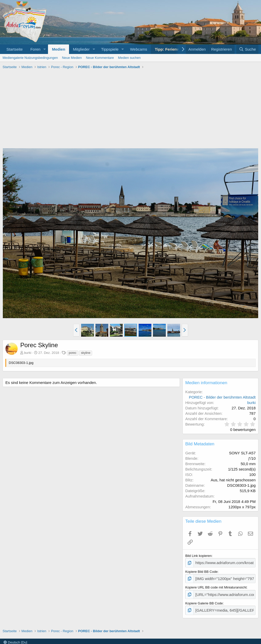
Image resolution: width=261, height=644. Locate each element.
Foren (35, 49)
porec (73, 353)
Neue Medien (72, 58)
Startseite (14, 49)
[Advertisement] (130, 109)
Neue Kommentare (100, 58)
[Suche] (247, 49)
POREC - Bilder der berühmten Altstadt (222, 397)
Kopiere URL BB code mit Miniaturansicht (216, 586)
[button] (44, 49)
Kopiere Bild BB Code (201, 571)
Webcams (139, 49)
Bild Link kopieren (199, 556)
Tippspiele (110, 49)
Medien (59, 49)
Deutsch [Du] (15, 639)
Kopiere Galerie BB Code (204, 601)
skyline (86, 353)
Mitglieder (81, 49)
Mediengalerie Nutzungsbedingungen (30, 58)
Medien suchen (129, 58)
